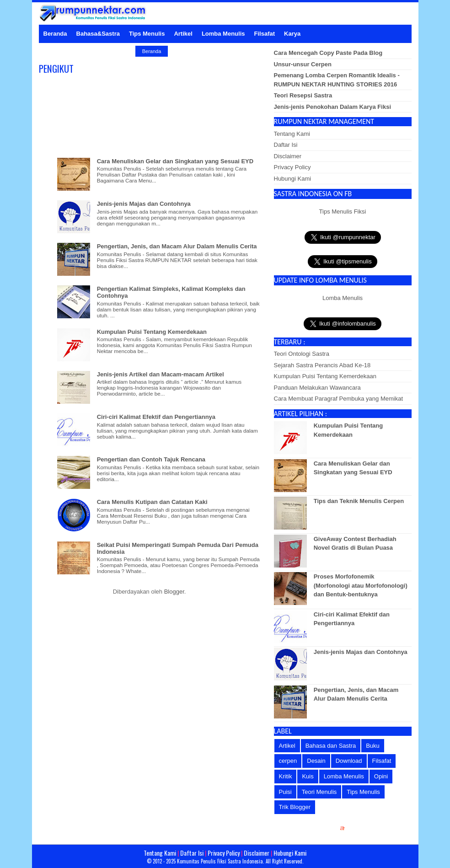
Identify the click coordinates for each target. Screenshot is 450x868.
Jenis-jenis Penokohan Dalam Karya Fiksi (333, 107)
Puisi (285, 792)
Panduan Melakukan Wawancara (317, 388)
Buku (373, 746)
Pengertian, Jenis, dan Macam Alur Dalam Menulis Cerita (177, 246)
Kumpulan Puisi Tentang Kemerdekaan (152, 332)
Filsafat (382, 761)
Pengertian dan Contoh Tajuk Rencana (151, 459)
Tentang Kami (292, 134)
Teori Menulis (319, 792)
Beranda (152, 51)
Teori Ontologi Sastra (302, 354)
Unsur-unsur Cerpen (303, 64)
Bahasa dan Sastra (331, 746)
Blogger (174, 592)
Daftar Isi (286, 145)
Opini (381, 776)
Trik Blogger (295, 807)
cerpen (288, 761)
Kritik (286, 776)
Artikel (287, 746)
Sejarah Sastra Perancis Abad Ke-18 (322, 365)
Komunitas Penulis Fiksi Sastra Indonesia (220, 861)
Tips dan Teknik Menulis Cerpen (359, 501)
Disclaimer (288, 156)
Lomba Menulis (343, 298)
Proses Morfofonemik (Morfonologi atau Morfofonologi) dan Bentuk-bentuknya (361, 585)
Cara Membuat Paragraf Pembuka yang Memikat (339, 399)
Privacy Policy (292, 167)
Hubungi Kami (293, 179)
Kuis (308, 776)
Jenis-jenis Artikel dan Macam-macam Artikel (161, 374)
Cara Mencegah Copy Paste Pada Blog (328, 53)
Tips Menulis (363, 792)
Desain (316, 761)
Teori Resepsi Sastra (303, 95)
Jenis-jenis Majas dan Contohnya (144, 204)
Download (349, 761)
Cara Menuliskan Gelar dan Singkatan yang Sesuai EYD (175, 161)
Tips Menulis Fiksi (343, 212)
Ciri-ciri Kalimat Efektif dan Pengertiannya (156, 417)
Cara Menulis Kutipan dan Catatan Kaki (152, 502)
